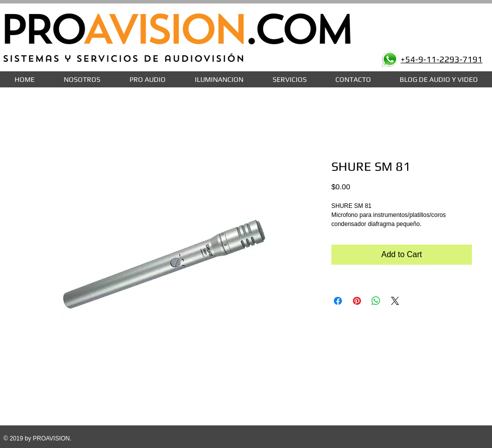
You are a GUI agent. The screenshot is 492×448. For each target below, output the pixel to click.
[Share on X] (395, 301)
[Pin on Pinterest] (357, 301)
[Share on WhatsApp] (376, 301)
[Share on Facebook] (338, 301)
